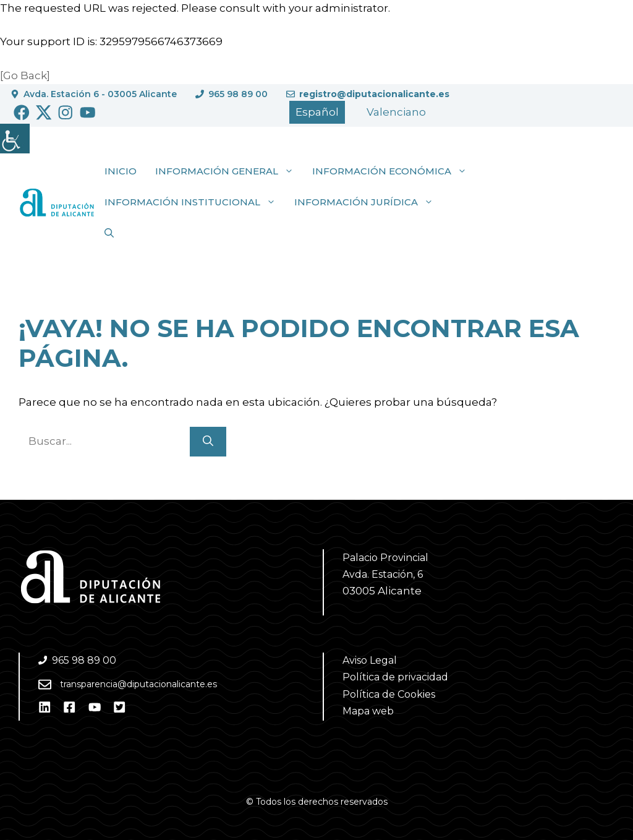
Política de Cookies (389, 694)
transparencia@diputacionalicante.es (138, 684)
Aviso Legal (370, 660)
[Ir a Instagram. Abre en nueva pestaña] (66, 113)
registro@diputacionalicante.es (374, 94)
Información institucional (195, 202)
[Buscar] (208, 442)
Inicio (121, 171)
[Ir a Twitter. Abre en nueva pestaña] (44, 113)
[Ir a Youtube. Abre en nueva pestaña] (88, 113)
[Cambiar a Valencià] (396, 112)
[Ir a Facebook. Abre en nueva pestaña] (22, 113)
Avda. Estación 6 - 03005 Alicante (100, 94)
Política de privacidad (395, 677)
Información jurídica (368, 202)
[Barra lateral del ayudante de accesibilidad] (15, 139)
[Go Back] (25, 75)
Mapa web (368, 711)
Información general (229, 171)
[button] (109, 233)
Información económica (394, 171)
